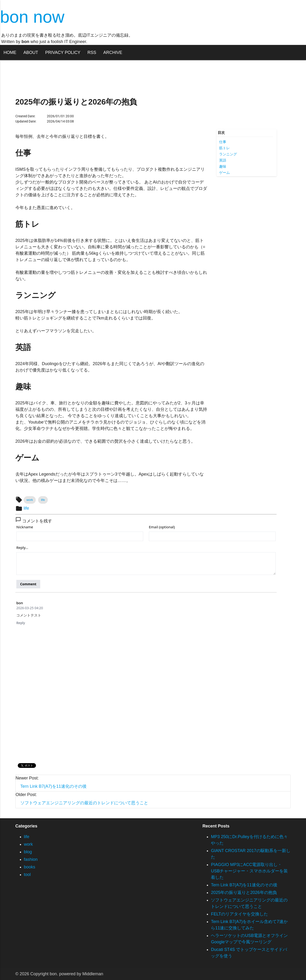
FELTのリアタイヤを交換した (239, 914)
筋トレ (224, 148)
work (30, 500)
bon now (32, 17)
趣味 (223, 166)
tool (27, 875)
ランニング (228, 154)
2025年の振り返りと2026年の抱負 (244, 892)
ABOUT (31, 52)
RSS (92, 52)
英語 (223, 160)
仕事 (223, 142)
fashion (31, 859)
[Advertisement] (247, 251)
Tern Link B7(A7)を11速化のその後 (53, 786)
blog (28, 852)
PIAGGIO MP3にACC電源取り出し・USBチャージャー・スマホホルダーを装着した (249, 871)
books (30, 867)
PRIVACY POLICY (63, 52)
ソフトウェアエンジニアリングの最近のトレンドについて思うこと (84, 803)
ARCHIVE (113, 52)
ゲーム (224, 173)
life (43, 500)
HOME (10, 52)
